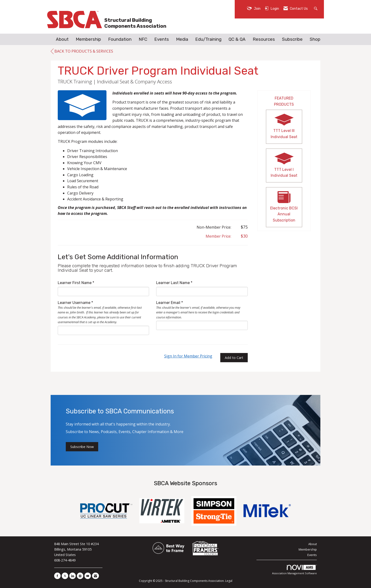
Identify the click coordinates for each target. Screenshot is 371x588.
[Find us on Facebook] (57, 576)
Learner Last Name (173, 283)
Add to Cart (234, 358)
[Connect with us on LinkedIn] (73, 576)
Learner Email (168, 303)
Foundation (120, 39)
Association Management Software (294, 570)
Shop (315, 39)
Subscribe (292, 39)
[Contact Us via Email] (95, 576)
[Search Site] (316, 8)
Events (162, 39)
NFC (143, 39)
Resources (264, 39)
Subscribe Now (82, 447)
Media (182, 39)
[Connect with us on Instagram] (80, 576)
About (62, 39)
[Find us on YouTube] (88, 576)
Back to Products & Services (82, 51)
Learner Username (74, 303)
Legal (229, 581)
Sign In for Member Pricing (188, 356)
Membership (88, 39)
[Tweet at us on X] (65, 576)
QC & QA (237, 39)
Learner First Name (75, 283)
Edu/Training (208, 39)
